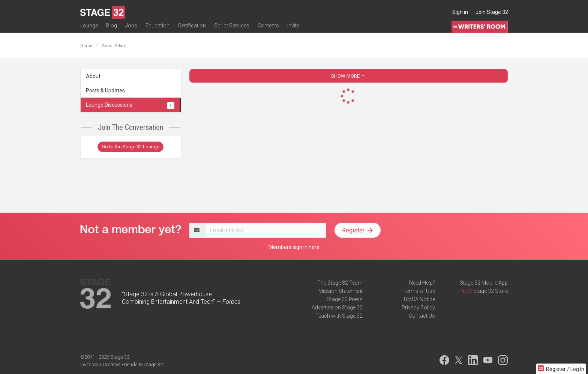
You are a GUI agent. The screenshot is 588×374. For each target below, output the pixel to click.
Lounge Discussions (130, 105)
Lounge (89, 29)
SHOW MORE (348, 76)
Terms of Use (419, 291)
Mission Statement (340, 291)
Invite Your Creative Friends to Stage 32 (121, 364)
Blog (112, 29)
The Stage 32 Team (340, 283)
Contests (268, 29)
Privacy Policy (418, 308)
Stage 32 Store (490, 291)
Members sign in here (294, 247)
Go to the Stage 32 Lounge (130, 147)
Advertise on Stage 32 (337, 308)
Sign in (460, 12)
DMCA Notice (419, 299)
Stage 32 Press (345, 299)
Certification (192, 29)
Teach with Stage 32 (339, 316)
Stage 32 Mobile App (484, 283)
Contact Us (422, 316)
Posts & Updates (105, 90)
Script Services (232, 29)
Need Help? (422, 283)
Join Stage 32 (492, 12)
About (93, 76)
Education (157, 29)
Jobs (131, 29)
